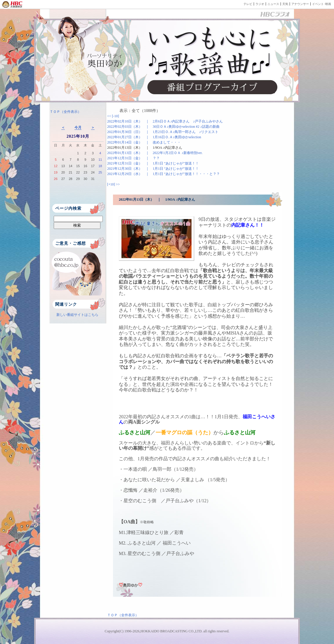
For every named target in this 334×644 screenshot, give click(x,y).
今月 (78, 127)
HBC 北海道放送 (12, 4)
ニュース (273, 4)
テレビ (248, 4)
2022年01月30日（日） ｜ (163, 132)
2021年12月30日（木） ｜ (153, 169)
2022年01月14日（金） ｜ (144, 142)
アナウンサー (300, 4)
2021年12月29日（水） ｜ (163, 174)
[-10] (116, 116)
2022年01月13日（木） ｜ (145, 148)
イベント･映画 (322, 4)
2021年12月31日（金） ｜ (133, 158)
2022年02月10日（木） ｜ (165, 121)
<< (110, 116)
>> (118, 184)
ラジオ (260, 4)
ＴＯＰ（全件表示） (65, 112)
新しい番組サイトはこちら (77, 315)
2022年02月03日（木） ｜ (163, 127)
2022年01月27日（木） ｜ (154, 137)
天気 (285, 4)
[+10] (112, 184)
